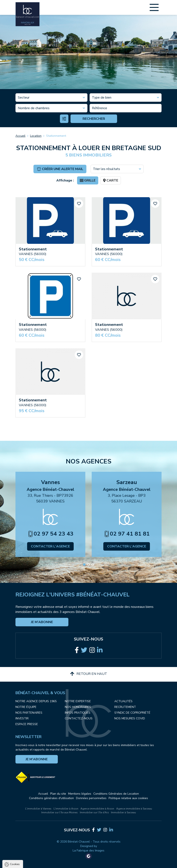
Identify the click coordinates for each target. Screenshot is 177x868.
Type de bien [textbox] (102, 98)
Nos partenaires (29, 713)
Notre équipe (26, 707)
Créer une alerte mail (60, 169)
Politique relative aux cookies (128, 798)
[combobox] (51, 98)
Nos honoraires (78, 707)
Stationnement (56, 136)
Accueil (20, 136)
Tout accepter (30, 865)
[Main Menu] (154, 7)
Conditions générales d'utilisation (51, 798)
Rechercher (94, 119)
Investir (22, 718)
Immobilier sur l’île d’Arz (94, 812)
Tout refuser (56, 865)
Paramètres (82, 865)
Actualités (123, 701)
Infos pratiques (78, 713)
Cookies (15, 816)
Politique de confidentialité (25, 854)
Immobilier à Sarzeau (123, 812)
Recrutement (125, 707)
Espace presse (27, 724)
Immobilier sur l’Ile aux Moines (59, 812)
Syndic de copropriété (132, 713)
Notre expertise (78, 701)
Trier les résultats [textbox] (106, 169)
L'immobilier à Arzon (66, 809)
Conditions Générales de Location (116, 794)
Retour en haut (89, 674)
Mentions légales (80, 794)
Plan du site (58, 794)
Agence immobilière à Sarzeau (134, 809)
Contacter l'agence (50, 546)
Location (36, 136)
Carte (111, 180)
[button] (84, 565)
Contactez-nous (79, 718)
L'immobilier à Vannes (38, 809)
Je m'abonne (42, 622)
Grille (88, 180)
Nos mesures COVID (130, 718)
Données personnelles (91, 798)
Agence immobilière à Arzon (97, 809)
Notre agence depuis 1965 (36, 701)
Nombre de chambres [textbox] (34, 108)
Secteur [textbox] (24, 98)
